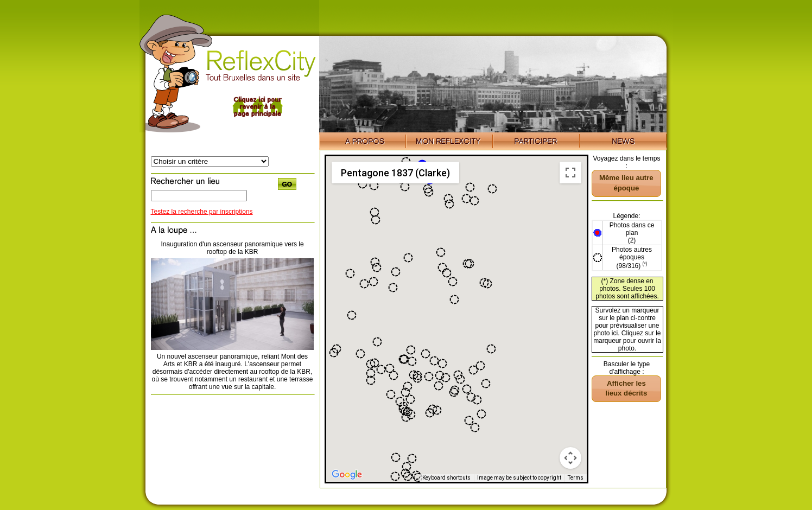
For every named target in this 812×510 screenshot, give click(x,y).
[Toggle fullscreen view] (570, 173)
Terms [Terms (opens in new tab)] (576, 478)
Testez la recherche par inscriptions (202, 212)
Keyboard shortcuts (446, 478)
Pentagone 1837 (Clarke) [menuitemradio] (395, 173)
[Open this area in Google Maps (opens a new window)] (347, 475)
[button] (439, 386)
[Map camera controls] (570, 458)
